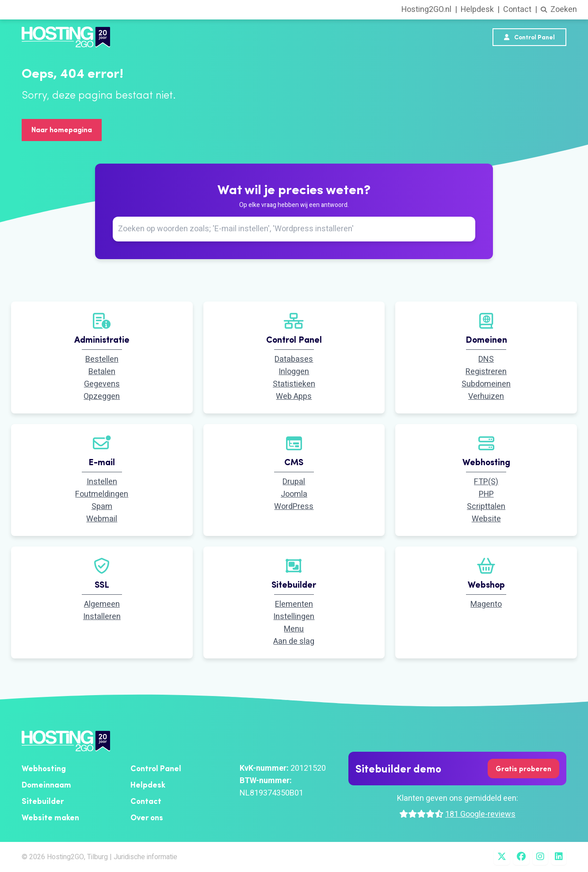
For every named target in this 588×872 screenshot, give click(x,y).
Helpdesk (477, 10)
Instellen (102, 482)
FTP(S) (486, 482)
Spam (102, 507)
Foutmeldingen (102, 494)
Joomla (294, 494)
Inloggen (294, 372)
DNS (486, 359)
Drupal (294, 482)
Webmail (102, 519)
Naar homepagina (62, 130)
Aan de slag (294, 641)
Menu (294, 629)
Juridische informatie (145, 857)
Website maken (50, 817)
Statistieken (294, 384)
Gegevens (102, 384)
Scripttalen (486, 507)
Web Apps (294, 396)
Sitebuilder (43, 801)
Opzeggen (102, 396)
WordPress (294, 507)
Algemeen (102, 604)
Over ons (147, 817)
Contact (517, 10)
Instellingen (294, 617)
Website (486, 519)
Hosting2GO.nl (426, 10)
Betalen (102, 372)
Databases (294, 359)
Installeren (102, 617)
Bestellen (102, 359)
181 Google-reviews (480, 814)
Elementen (294, 604)
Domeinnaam (46, 785)
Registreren (486, 372)
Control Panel (529, 37)
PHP (486, 494)
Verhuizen (486, 396)
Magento (486, 604)
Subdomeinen (486, 384)
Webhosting (44, 768)
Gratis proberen (523, 769)
